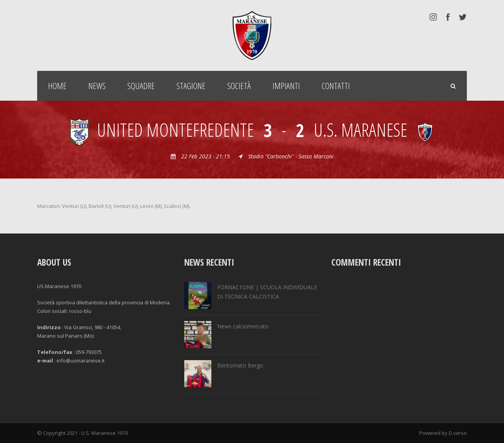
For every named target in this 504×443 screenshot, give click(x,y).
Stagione (191, 86)
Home (57, 86)
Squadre (141, 86)
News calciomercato (243, 326)
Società (239, 86)
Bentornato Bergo (240, 365)
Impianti (286, 86)
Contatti (336, 86)
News (97, 86)
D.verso (458, 433)
